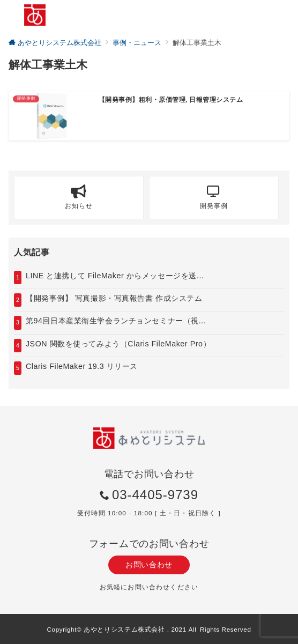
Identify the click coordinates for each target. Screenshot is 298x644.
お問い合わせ (149, 565)
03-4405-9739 (155, 495)
